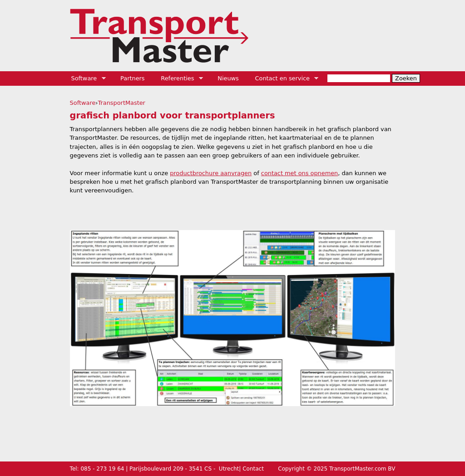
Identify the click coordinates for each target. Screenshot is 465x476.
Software (86, 79)
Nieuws (228, 78)
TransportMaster (122, 103)
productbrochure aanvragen (211, 173)
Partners (133, 78)
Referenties (179, 79)
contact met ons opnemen (299, 173)
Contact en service (284, 79)
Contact (253, 469)
